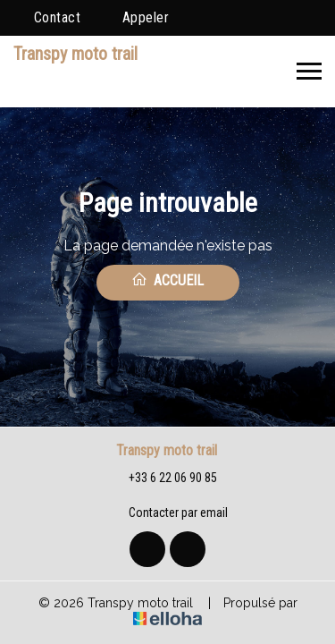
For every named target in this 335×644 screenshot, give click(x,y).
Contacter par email (168, 513)
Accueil (167, 280)
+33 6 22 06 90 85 (163, 479)
